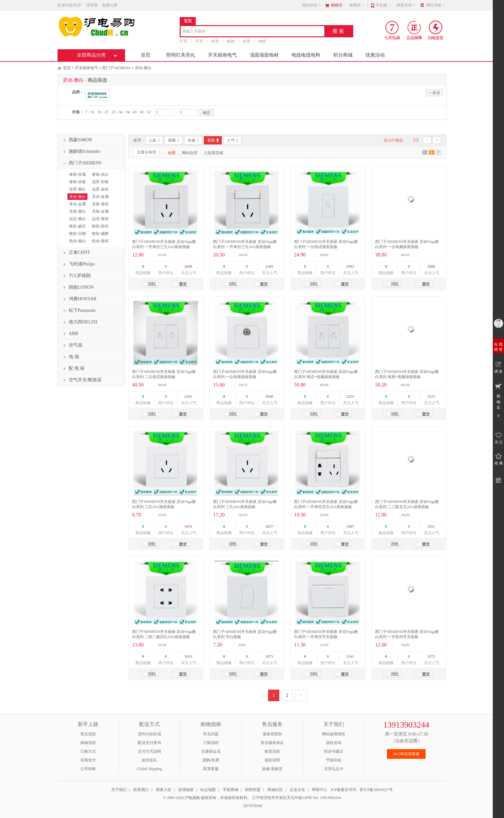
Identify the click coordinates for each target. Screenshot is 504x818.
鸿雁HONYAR (79, 299)
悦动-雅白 (77, 241)
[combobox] (252, 32)
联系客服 (211, 769)
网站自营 (190, 153)
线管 (215, 41)
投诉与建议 (334, 751)
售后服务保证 (272, 743)
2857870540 (252, 806)
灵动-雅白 (143, 68)
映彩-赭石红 (77, 229)
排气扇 (72, 345)
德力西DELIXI (79, 322)
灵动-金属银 (99, 200)
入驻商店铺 (213, 153)
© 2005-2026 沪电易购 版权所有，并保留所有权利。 (207, 798)
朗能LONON (77, 287)
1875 (269, 656)
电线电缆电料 (306, 55)
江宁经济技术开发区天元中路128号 (282, 798)
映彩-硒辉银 (99, 237)
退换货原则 (272, 734)
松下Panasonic (79, 311)
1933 (188, 656)
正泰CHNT (76, 253)
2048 (269, 396)
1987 (350, 526)
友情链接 (186, 790)
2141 (350, 656)
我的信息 (311, 5)
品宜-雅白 (77, 219)
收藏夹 (357, 5)
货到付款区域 (149, 734)
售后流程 (88, 734)
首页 (146, 55)
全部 (172, 153)
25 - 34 (117, 112)
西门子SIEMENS (116, 68)
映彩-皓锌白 (99, 229)
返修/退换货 (272, 769)
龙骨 (247, 41)
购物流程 (88, 743)
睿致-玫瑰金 (77, 177)
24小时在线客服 (406, 754)
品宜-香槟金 (99, 222)
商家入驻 (164, 790)
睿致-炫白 (100, 174)
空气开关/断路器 (81, 380)
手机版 (384, 5)
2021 (431, 526)
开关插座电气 (222, 55)
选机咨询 (334, 743)
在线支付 (88, 760)
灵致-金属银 (99, 214)
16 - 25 (103, 112)
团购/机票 (211, 760)
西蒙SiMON (76, 140)
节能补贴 (334, 760)
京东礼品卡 (334, 769)
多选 (435, 93)
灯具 (184, 41)
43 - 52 (145, 112)
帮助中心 (319, 790)
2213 (431, 396)
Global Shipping (149, 769)
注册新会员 (211, 751)
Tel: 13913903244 (327, 798)
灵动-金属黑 (77, 207)
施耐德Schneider (81, 152)
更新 (211, 140)
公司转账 (88, 769)
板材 (231, 41)
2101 (188, 396)
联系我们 (141, 790)
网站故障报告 (334, 734)
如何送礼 (149, 760)
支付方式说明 (149, 751)
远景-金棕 (100, 189)
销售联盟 (253, 790)
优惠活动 (375, 55)
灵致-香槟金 (99, 207)
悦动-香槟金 (99, 244)
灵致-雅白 (77, 211)
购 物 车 (498, 400)
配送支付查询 (149, 743)
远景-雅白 (77, 189)
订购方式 (88, 751)
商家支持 (406, 5)
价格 (192, 140)
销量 (172, 140)
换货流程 (272, 751)
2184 (269, 266)
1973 (431, 656)
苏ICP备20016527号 (376, 790)
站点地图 (208, 790)
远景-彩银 (100, 182)
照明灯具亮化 (181, 55)
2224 (350, 396)
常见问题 (211, 734)
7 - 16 (90, 112)
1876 (188, 526)
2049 (188, 266)
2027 (269, 526)
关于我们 (119, 790)
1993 (350, 266)
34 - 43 (131, 112)
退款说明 (272, 760)
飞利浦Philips (78, 264)
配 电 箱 (73, 368)
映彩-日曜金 (77, 237)
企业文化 (297, 790)
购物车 (337, 5)
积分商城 (343, 55)
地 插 (70, 357)
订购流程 (211, 743)
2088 (431, 266)
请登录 (92, 5)
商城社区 (275, 790)
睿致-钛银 (77, 182)
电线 (262, 41)
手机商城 (230, 790)
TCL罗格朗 (76, 276)
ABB (70, 334)
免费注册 (110, 5)
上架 (152, 140)
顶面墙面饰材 (264, 55)
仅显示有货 (147, 152)
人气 (231, 140)
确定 (207, 113)
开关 (199, 41)
